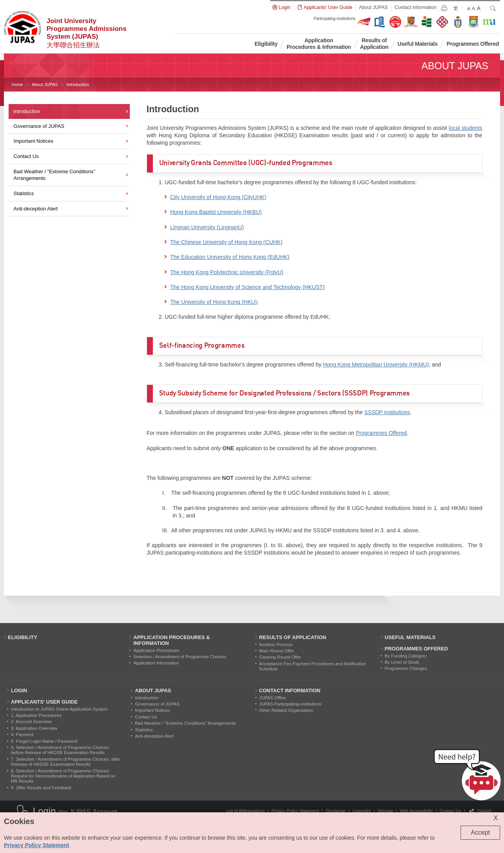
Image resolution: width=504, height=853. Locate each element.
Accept (480, 832)
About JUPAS (45, 84)
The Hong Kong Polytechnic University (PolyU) (227, 272)
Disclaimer (336, 811)
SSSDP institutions (387, 412)
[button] (469, 776)
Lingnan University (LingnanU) (207, 227)
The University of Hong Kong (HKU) (213, 302)
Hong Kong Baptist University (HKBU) (216, 212)
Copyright (361, 811)
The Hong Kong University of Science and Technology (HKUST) (247, 287)
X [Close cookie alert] (496, 818)
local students (466, 128)
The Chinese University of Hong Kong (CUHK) (226, 242)
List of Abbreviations (246, 811)
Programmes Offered (381, 433)
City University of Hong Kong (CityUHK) (218, 197)
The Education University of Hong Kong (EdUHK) (230, 257)
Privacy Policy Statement (295, 811)
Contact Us (450, 811)
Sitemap (385, 811)
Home (17, 84)
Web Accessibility (417, 811)
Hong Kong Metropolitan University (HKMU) (376, 365)
